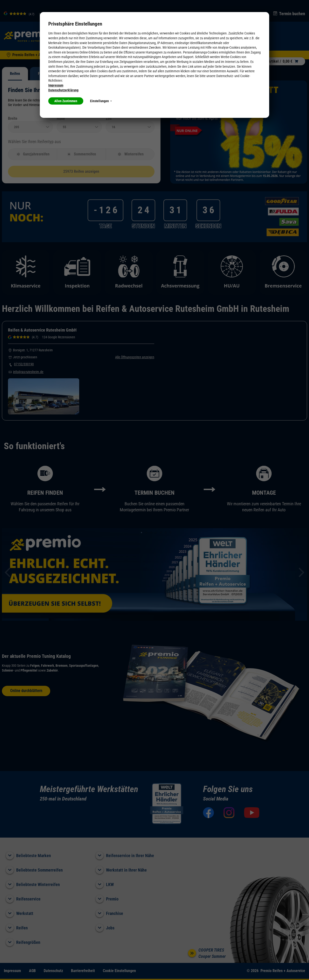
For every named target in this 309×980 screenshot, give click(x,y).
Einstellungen (101, 101)
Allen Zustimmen (66, 101)
